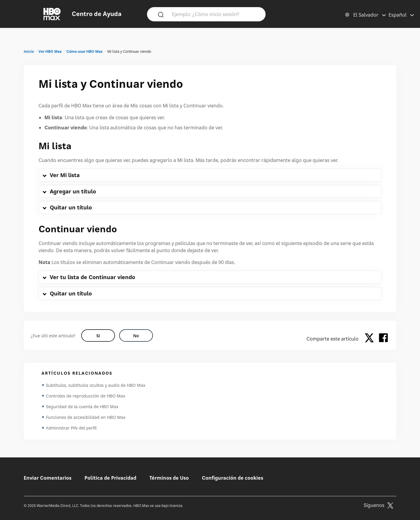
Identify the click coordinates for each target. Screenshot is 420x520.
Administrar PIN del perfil (71, 428)
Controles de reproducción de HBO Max (86, 396)
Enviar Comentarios (48, 478)
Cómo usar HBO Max (84, 51)
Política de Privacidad (110, 478)
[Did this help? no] (136, 335)
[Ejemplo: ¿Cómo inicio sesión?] (215, 14)
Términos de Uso (169, 478)
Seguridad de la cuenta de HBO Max (82, 407)
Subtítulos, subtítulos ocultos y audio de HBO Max (96, 385)
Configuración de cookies (233, 478)
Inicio (29, 51)
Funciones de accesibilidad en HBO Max (86, 417)
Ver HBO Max (50, 51)
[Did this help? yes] (98, 335)
